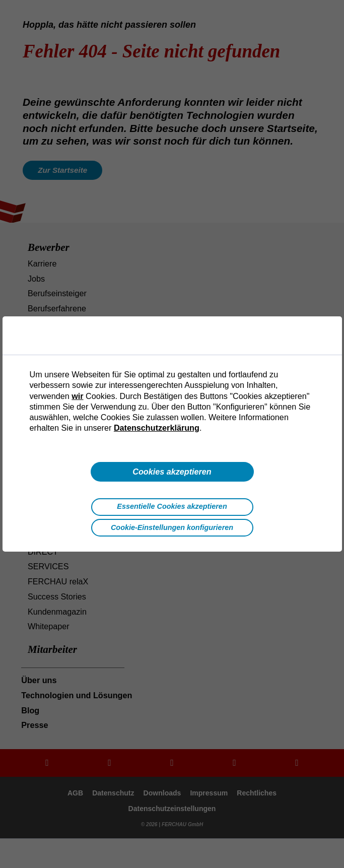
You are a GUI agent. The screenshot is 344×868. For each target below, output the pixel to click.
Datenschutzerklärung (157, 428)
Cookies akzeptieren (172, 472)
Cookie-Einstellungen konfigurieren (172, 527)
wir (77, 396)
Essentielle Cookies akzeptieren (172, 506)
